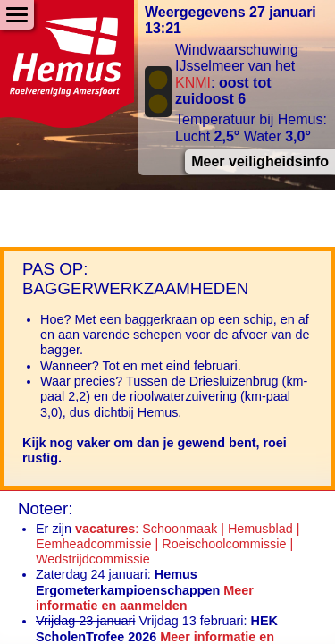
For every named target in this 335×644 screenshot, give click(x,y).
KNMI (193, 83)
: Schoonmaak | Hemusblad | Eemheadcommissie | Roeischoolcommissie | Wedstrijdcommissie (167, 544)
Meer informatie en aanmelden (145, 598)
